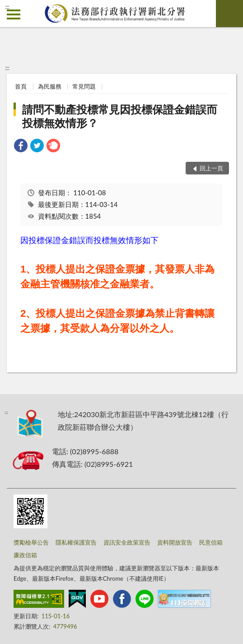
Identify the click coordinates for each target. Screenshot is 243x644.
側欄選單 (14, 14)
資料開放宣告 (175, 542)
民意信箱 (211, 542)
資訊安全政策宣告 (127, 542)
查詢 (229, 14)
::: (7, 7)
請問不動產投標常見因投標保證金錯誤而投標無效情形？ (120, 116)
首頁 (21, 86)
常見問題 (84, 86)
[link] (21, 147)
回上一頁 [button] (211, 168)
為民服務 (50, 86)
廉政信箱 (25, 555)
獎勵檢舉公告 (31, 542)
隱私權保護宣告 (76, 542)
